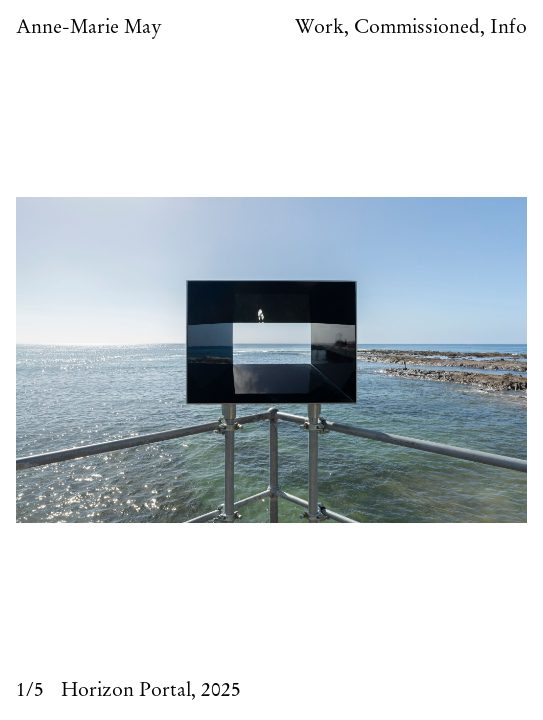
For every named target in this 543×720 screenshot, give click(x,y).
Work (319, 27)
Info (508, 27)
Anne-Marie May (89, 27)
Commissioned (417, 27)
